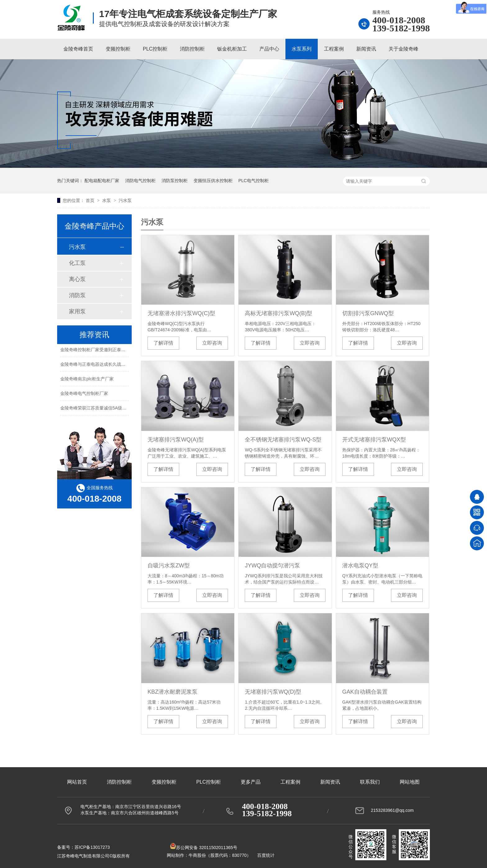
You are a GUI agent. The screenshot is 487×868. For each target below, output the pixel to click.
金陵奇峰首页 (78, 49)
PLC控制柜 (155, 49)
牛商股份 (197, 855)
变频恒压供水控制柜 (213, 181)
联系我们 (370, 782)
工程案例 (334, 49)
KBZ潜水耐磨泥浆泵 (173, 692)
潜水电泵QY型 (360, 566)
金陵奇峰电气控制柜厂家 (84, 394)
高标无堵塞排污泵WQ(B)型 (278, 313)
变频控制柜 (118, 49)
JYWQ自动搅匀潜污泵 (272, 566)
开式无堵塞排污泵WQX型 (374, 440)
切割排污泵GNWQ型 (368, 313)
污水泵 (125, 200)
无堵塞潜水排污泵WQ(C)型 (181, 313)
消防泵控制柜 (175, 181)
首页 (91, 200)
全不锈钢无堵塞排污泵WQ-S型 (283, 440)
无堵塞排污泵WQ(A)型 (176, 440)
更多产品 (251, 782)
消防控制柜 (192, 49)
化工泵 (77, 263)
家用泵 (77, 311)
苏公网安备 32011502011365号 (204, 848)
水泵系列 (302, 49)
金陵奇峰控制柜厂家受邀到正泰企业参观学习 (104, 350)
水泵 (107, 200)
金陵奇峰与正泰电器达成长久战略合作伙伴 (102, 365)
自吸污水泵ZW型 (169, 566)
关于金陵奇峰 (403, 49)
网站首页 (77, 782)
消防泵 (77, 295)
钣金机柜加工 (232, 49)
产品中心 (269, 49)
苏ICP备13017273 (92, 847)
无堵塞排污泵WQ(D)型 (273, 692)
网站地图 (410, 782)
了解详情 (163, 343)
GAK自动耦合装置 (365, 692)
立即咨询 (212, 343)
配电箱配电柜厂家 (102, 181)
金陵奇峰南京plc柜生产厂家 (87, 379)
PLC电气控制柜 (253, 181)
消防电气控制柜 (140, 181)
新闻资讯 (366, 49)
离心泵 (77, 279)
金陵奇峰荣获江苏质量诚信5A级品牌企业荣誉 (104, 409)
